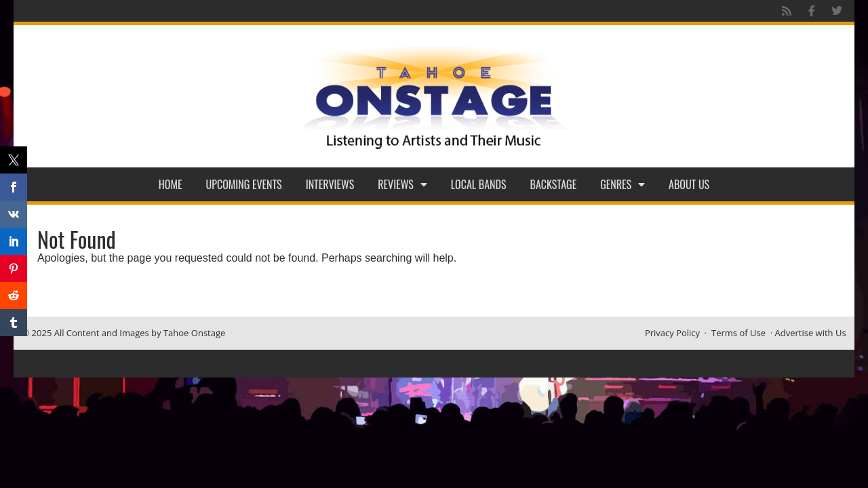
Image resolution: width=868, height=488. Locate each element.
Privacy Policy (672, 333)
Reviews (402, 184)
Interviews (330, 184)
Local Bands (479, 184)
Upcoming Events (244, 184)
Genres (623, 184)
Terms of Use (738, 333)
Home (171, 184)
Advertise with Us (811, 333)
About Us (689, 184)
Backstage (554, 184)
